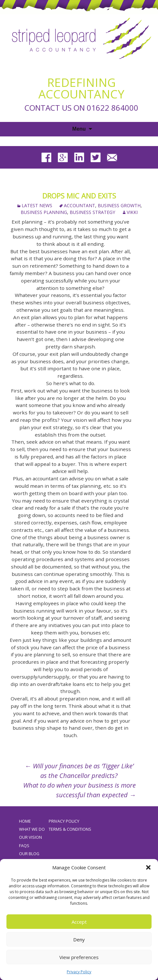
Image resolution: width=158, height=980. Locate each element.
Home (25, 821)
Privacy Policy (79, 972)
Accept (79, 922)
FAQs (24, 846)
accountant (79, 205)
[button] (148, 867)
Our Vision (30, 837)
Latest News (37, 205)
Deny (79, 939)
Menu (79, 129)
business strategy (92, 212)
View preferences (79, 957)
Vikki (132, 212)
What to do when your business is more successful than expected (79, 790)
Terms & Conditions (70, 829)
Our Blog (29, 854)
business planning (44, 212)
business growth (119, 205)
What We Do (32, 829)
